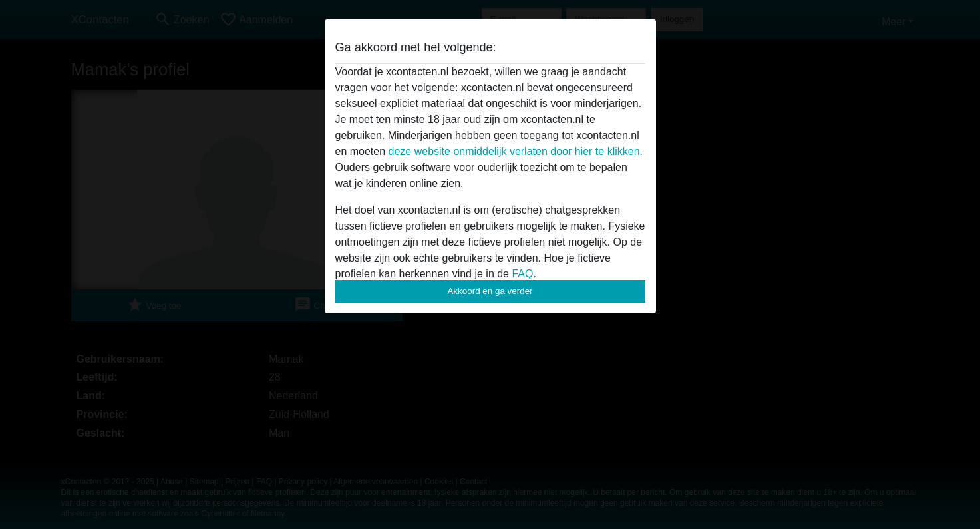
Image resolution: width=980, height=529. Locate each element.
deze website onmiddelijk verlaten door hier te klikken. (516, 151)
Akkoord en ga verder (490, 291)
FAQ (522, 274)
